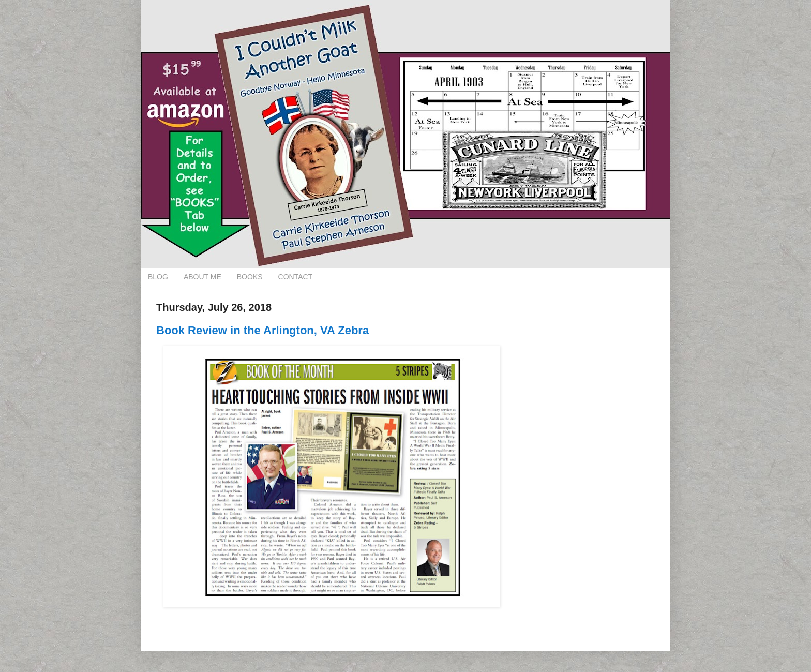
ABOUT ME (202, 277)
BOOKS (250, 277)
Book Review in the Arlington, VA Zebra (262, 330)
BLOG (158, 277)
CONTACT (296, 277)
